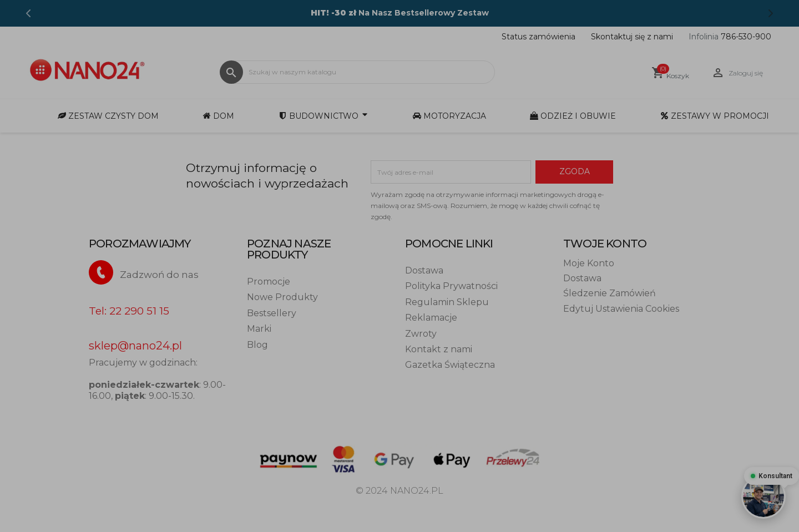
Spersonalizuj (525, 266)
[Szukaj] (357, 72)
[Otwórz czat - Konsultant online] (763, 496)
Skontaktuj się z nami (632, 37)
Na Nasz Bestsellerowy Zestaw (400, 13)
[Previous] (28, 13)
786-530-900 (730, 37)
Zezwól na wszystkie (626, 266)
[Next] (771, 13)
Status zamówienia (538, 37)
